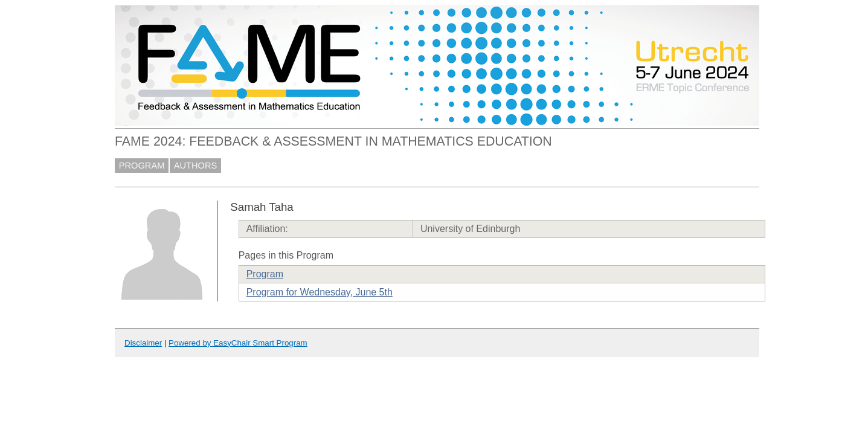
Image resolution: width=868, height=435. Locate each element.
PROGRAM (142, 166)
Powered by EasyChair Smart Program (238, 343)
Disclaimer (143, 343)
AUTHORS (196, 166)
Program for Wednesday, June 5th (320, 292)
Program (265, 274)
